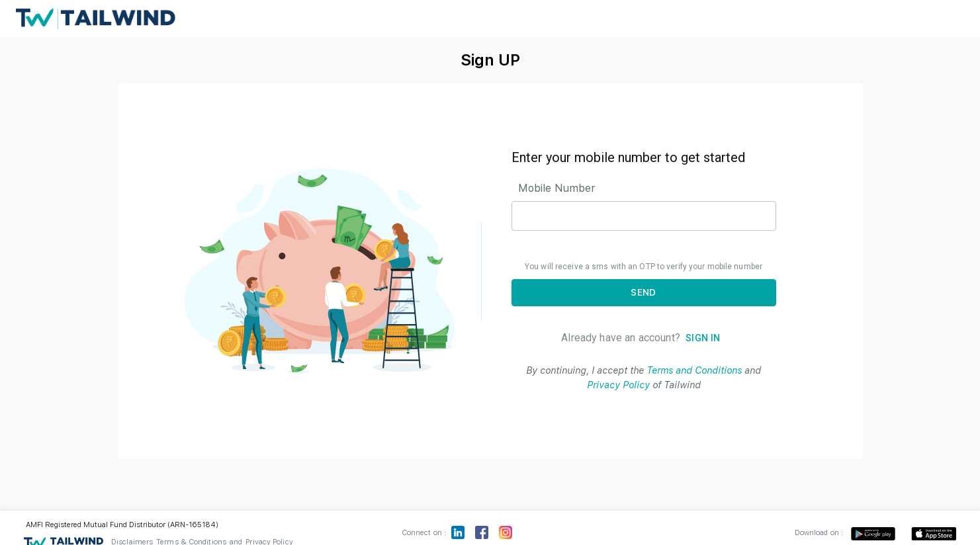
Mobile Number (557, 188)
